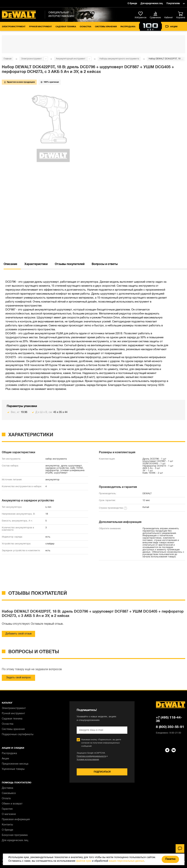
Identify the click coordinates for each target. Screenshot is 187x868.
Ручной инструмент (41, 27)
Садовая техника (66, 27)
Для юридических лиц (152, 4)
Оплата (6, 799)
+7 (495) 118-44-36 (169, 719)
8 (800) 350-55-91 (170, 727)
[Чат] (180, 849)
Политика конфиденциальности (91, 756)
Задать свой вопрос (19, 678)
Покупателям (173, 4)
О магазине (9, 814)
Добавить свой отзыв (19, 634)
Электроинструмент (14, 27)
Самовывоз (9, 793)
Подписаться (102, 772)
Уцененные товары (13, 769)
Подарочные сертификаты (18, 735)
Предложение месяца (15, 764)
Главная (8, 59)
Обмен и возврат (12, 804)
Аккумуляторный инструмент (71, 59)
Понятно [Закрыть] (170, 859)
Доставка (8, 788)
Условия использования (88, 760)
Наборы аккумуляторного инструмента (119, 59)
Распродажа (128, 27)
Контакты (7, 825)
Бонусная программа (15, 835)
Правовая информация (16, 820)
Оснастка (86, 27)
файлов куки (84, 861)
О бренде (132, 4)
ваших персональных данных (127, 861)
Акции (171, 26)
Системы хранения (106, 27)
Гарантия (7, 809)
